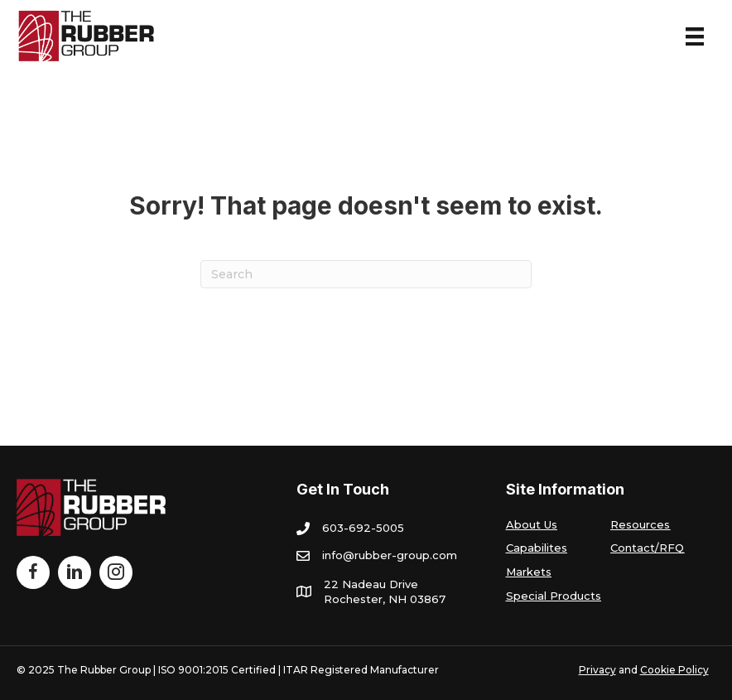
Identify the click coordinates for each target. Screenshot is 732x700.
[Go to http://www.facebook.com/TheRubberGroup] (33, 572)
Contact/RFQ (647, 548)
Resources (640, 524)
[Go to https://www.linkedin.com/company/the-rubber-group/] (75, 572)
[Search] (366, 274)
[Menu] (695, 36)
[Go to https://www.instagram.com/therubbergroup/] (116, 572)
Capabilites (537, 548)
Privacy (597, 670)
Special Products (554, 596)
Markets (529, 572)
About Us (532, 524)
